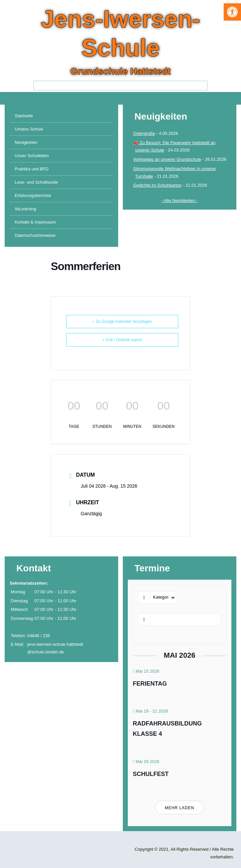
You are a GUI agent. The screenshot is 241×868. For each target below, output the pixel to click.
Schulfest (151, 774)
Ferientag (150, 684)
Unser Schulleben (32, 156)
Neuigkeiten (26, 142)
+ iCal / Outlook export (122, 340)
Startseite (24, 116)
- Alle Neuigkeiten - (179, 200)
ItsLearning (25, 209)
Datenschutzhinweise (35, 235)
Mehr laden (180, 808)
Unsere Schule (29, 129)
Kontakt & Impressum (35, 222)
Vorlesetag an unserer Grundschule (167, 159)
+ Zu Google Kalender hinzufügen (122, 322)
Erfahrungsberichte (33, 195)
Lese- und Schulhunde (36, 182)
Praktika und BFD (32, 169)
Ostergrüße (144, 133)
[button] (232, 12)
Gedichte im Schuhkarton (157, 185)
